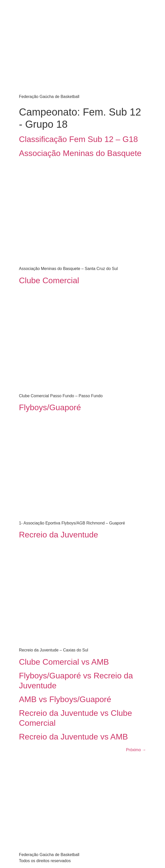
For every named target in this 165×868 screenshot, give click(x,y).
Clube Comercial (49, 280)
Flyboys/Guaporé (50, 407)
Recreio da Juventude (59, 535)
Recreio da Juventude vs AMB (74, 737)
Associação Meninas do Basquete (80, 153)
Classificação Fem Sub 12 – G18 (79, 139)
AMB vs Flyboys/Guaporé (65, 699)
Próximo (136, 750)
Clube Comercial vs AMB (64, 662)
